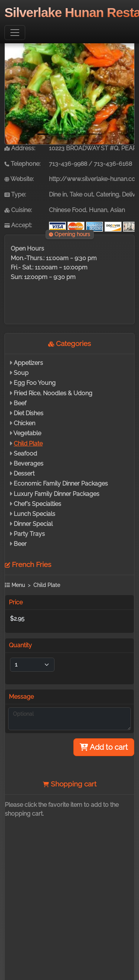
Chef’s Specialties (37, 504)
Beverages (29, 464)
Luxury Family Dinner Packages (57, 494)
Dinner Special (33, 524)
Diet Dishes (29, 413)
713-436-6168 (113, 164)
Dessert (24, 474)
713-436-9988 (68, 164)
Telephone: (22, 164)
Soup (21, 373)
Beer (20, 544)
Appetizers (28, 363)
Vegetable (27, 433)
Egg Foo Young (35, 383)
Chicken (24, 423)
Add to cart (104, 747)
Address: (20, 148)
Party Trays (29, 534)
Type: (15, 194)
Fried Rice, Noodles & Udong (53, 393)
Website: (19, 179)
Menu (15, 585)
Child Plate (28, 444)
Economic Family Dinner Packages (61, 484)
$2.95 (17, 619)
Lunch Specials (34, 514)
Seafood (25, 454)
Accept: (18, 225)
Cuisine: (18, 210)
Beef (20, 403)
